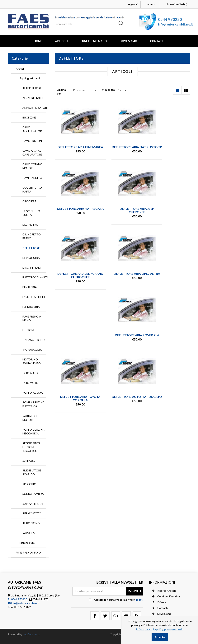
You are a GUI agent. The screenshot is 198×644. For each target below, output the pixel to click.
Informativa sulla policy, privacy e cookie (160, 629)
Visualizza (108, 90)
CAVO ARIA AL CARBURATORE (32, 153)
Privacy (159, 602)
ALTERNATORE (32, 88)
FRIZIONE (29, 330)
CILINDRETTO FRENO (32, 236)
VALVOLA (29, 533)
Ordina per (61, 92)
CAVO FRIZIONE (33, 141)
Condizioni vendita (166, 596)
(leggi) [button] (139, 600)
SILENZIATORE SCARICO (32, 472)
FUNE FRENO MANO (94, 41)
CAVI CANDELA (32, 178)
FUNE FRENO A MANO (32, 318)
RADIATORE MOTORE (30, 418)
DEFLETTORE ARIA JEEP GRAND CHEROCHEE (123, 213)
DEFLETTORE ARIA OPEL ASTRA (170, 213)
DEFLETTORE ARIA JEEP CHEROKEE (75, 213)
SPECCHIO (29, 484)
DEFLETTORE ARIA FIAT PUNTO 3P (123, 149)
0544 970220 (170, 19)
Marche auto (27, 543)
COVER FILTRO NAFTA (32, 190)
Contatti (157, 41)
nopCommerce (32, 634)
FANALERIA (30, 287)
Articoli (61, 41)
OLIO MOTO (30, 383)
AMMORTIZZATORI (34, 108)
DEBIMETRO (30, 225)
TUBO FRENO (31, 523)
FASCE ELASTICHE (34, 297)
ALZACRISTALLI (33, 98)
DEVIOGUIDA (31, 258)
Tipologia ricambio (30, 78)
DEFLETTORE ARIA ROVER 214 (76, 278)
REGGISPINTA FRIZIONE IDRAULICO (32, 447)
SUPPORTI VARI (33, 504)
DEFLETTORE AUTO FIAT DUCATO (170, 278)
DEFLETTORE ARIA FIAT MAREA (76, 149)
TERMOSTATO (32, 513)
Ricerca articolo (164, 591)
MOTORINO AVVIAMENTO (32, 361)
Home (38, 41)
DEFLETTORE (31, 248)
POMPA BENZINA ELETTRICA (33, 404)
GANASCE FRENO (34, 340)
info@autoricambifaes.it (176, 24)
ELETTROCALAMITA (34, 277)
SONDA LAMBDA (33, 494)
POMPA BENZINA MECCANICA (33, 431)
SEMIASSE (29, 461)
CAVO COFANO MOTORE (32, 166)
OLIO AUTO (30, 373)
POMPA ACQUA (33, 393)
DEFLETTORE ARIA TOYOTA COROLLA (123, 278)
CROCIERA (29, 201)
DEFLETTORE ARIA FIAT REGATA (170, 149)
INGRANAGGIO (32, 350)
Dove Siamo (128, 41)
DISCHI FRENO (32, 268)
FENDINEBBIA (31, 307)
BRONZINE (29, 117)
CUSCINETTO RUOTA (31, 213)
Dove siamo (162, 614)
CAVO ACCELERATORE (33, 129)
